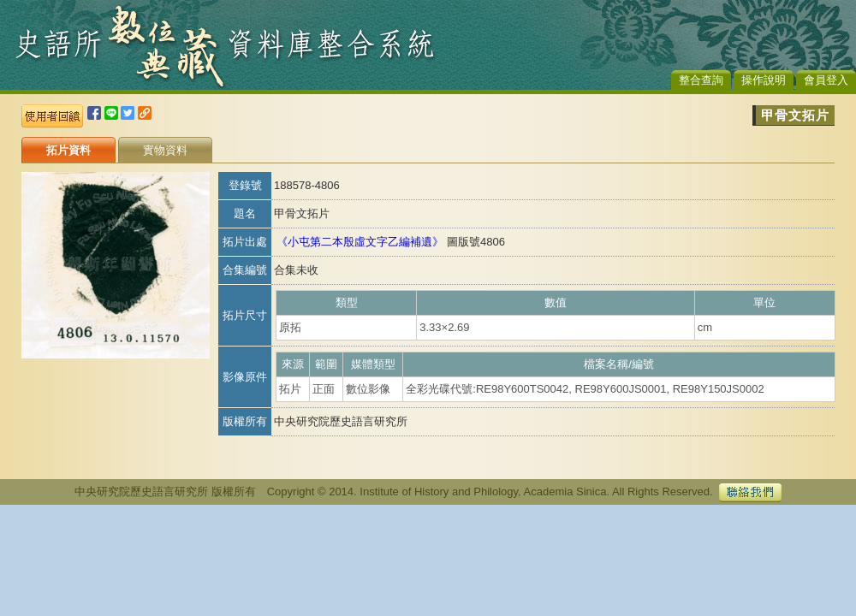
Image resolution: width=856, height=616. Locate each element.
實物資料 (165, 150)
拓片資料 (68, 150)
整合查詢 (701, 80)
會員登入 (826, 80)
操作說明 (764, 80)
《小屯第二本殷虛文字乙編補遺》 (360, 242)
